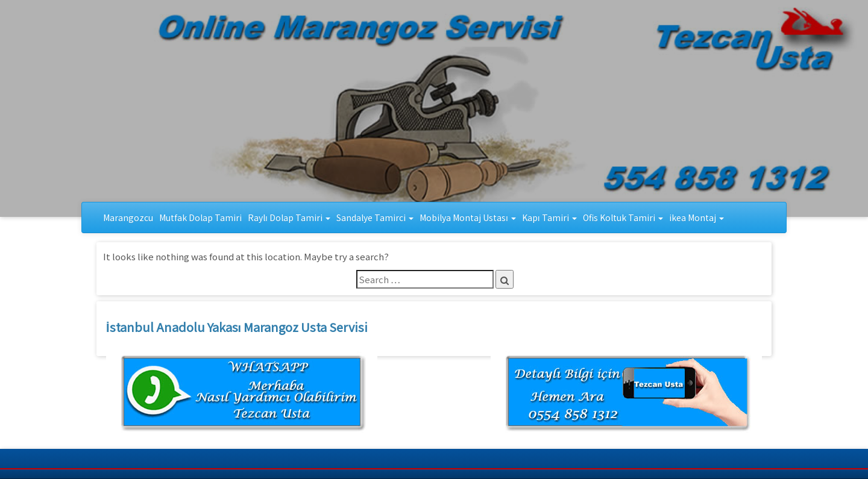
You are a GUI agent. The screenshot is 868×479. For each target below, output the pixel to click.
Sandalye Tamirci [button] (375, 218)
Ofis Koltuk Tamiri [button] (623, 218)
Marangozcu (128, 218)
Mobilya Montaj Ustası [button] (468, 218)
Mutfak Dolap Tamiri (200, 218)
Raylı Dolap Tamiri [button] (289, 218)
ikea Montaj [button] (697, 218)
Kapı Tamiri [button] (549, 218)
